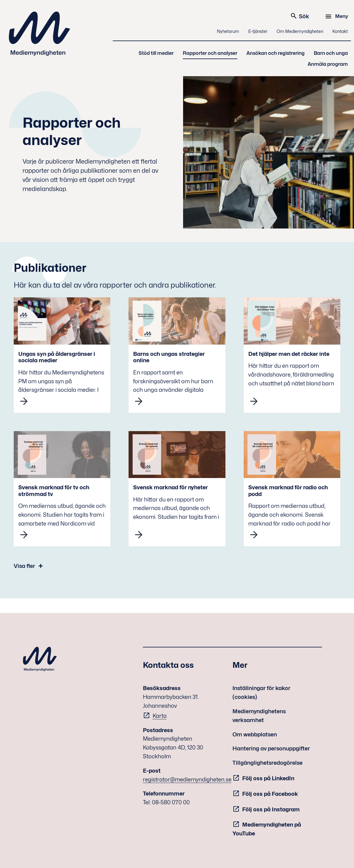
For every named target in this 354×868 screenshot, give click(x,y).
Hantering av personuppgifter (271, 748)
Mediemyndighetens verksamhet (259, 716)
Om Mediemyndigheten (300, 31)
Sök (300, 16)
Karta (160, 716)
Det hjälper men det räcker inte (289, 354)
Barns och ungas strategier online (169, 357)
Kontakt (340, 31)
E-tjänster (258, 31)
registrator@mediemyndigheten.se (187, 779)
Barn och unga (331, 53)
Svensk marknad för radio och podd (288, 491)
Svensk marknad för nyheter (170, 487)
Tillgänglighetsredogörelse (267, 763)
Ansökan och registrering (276, 53)
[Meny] (337, 16)
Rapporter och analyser (210, 53)
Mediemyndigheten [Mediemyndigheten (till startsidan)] (40, 34)
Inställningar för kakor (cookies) (261, 693)
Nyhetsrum (228, 31)
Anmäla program (328, 64)
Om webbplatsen (255, 734)
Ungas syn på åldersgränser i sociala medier (57, 357)
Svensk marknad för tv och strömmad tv (54, 491)
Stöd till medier (156, 53)
